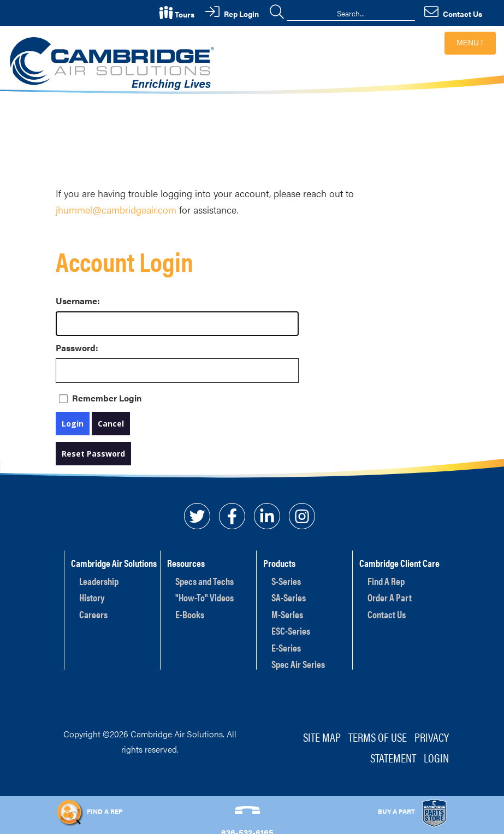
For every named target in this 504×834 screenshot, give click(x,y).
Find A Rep (386, 581)
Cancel (111, 424)
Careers (93, 614)
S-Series (286, 581)
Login (73, 424)
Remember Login (107, 398)
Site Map (322, 737)
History (92, 597)
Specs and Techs (204, 581)
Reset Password (93, 454)
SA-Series (289, 597)
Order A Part (390, 597)
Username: (67, 301)
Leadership (99, 581)
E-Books (190, 614)
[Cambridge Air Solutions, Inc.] (114, 63)
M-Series (287, 614)
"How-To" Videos (204, 597)
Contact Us (387, 614)
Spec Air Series (298, 664)
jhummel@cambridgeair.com (116, 209)
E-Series (286, 647)
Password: (67, 348)
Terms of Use (378, 737)
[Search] (351, 13)
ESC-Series (291, 631)
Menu (470, 43)
